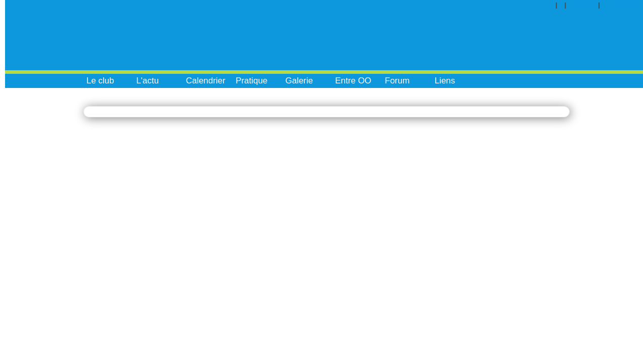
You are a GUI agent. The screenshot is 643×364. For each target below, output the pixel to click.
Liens (445, 81)
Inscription (626, 5)
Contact (586, 5)
